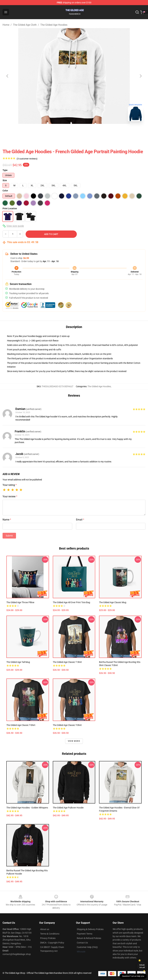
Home (6, 25)
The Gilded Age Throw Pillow (20, 602)
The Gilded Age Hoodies (54, 25)
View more (74, 741)
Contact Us (82, 943)
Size (5, 180)
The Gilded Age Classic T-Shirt (21, 725)
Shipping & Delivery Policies (90, 929)
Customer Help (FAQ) (87, 947)
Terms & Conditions (50, 934)
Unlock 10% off (142, 966)
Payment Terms (85, 934)
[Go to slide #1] (49, 131)
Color (5, 191)
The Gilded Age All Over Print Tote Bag (71, 602)
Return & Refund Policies (89, 938)
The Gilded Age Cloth (25, 25)
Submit (9, 536)
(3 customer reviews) (27, 159)
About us (45, 929)
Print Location (10, 208)
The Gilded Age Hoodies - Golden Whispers (27, 808)
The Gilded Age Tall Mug (18, 662)
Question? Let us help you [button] (133, 976)
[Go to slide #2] (66, 131)
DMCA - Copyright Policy (52, 943)
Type (5, 170)
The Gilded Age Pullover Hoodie (68, 808)
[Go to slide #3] (82, 131)
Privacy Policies (48, 938)
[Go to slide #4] (99, 131)
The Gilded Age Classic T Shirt (67, 662)
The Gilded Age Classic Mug (113, 602)
